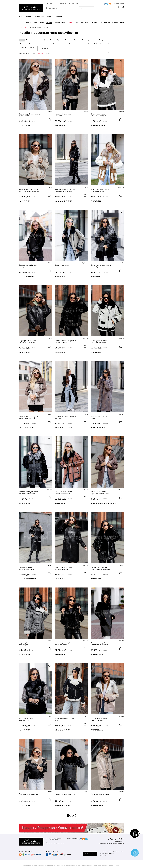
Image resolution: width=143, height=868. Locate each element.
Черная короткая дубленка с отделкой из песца (65, 644)
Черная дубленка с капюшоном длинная (27, 568)
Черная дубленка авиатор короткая (64, 115)
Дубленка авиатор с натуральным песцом (98, 115)
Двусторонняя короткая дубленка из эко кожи (28, 342)
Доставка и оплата (39, 16)
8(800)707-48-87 (116, 839)
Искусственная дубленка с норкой (100, 417)
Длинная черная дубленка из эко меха (65, 417)
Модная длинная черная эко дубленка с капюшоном (65, 191)
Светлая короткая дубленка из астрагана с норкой (29, 417)
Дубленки (49, 23)
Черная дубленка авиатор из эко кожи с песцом (65, 795)
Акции (70, 23)
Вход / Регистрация (119, 4)
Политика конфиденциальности (56, 843)
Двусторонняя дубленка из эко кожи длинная (65, 568)
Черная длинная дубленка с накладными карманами (101, 644)
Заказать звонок (52, 8)
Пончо (76, 23)
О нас (21, 16)
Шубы (36, 23)
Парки (42, 23)
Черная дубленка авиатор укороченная (29, 795)
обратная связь (90, 854)
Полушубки (85, 23)
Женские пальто (60, 23)
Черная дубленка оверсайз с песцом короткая (65, 342)
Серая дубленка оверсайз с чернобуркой (29, 644)
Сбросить (44, 49)
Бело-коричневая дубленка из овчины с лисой (101, 191)
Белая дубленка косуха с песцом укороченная (100, 342)
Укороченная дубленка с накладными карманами (28, 266)
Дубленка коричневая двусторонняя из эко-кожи (100, 493)
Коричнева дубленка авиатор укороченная (30, 115)
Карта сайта (103, 855)
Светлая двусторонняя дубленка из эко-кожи (99, 719)
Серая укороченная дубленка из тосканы (63, 266)
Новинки (48, 53)
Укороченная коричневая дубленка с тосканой (64, 493)
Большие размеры (118, 23)
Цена (34, 53)
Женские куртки (105, 23)
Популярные (40, 53)
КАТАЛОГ (29, 23)
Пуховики (94, 23)
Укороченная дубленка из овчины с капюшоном (29, 493)
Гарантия (28, 16)
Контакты (50, 16)
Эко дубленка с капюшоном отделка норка (101, 795)
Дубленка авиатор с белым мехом (65, 719)
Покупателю (59, 16)
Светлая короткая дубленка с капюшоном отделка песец (30, 191)
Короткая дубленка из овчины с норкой (27, 719)
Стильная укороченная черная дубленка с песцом (100, 568)
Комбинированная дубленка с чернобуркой (101, 266)
